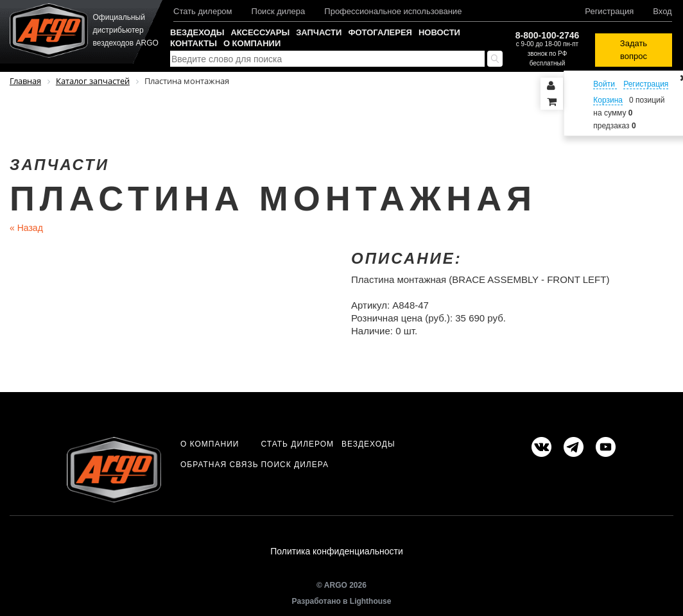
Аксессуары (260, 32)
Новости (439, 32)
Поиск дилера (279, 11)
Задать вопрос (634, 50)
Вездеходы (197, 32)
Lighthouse (371, 601)
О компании (252, 43)
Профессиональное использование (393, 11)
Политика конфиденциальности (337, 551)
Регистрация (609, 11)
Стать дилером (203, 11)
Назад (26, 228)
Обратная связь (220, 465)
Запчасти (319, 32)
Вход (662, 11)
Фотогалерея (380, 32)
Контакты (194, 43)
